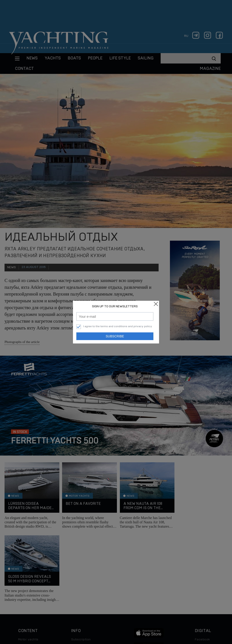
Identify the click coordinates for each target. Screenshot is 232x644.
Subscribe (115, 336)
